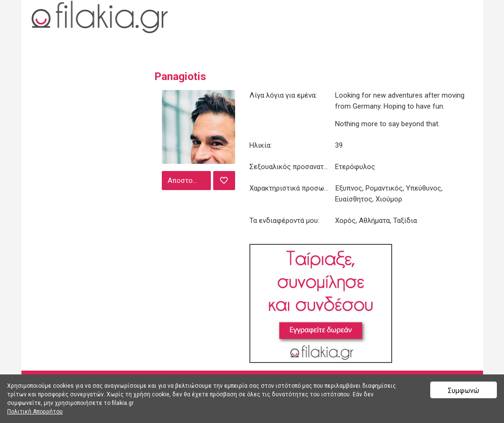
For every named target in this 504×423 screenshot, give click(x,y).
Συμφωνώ (464, 391)
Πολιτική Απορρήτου (35, 412)
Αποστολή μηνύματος (188, 181)
